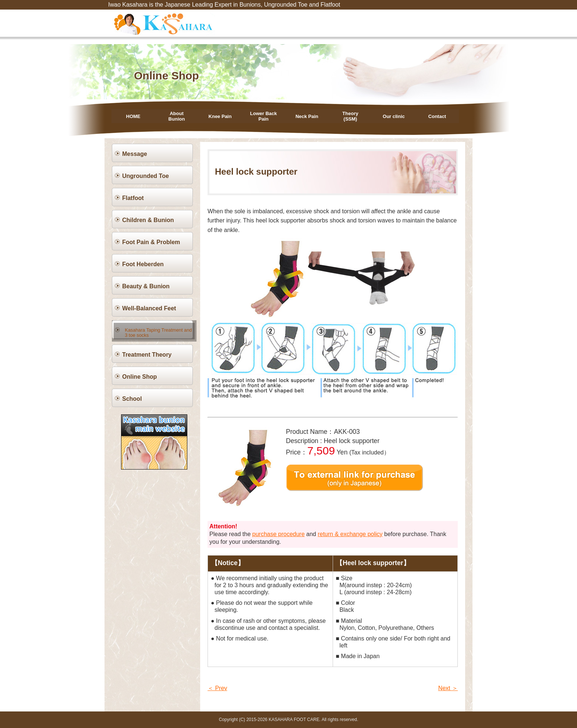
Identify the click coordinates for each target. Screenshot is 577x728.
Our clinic (394, 117)
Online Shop (139, 374)
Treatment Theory (147, 352)
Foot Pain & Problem (151, 242)
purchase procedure (279, 534)
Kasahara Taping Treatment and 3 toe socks (157, 330)
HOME (133, 117)
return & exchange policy (350, 534)
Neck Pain (307, 117)
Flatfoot (133, 198)
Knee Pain (220, 117)
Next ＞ (448, 688)
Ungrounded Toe (146, 176)
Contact (437, 117)
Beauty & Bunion (146, 286)
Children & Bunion (148, 220)
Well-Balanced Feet (149, 308)
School (132, 397)
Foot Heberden (143, 264)
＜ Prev (217, 688)
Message (135, 154)
